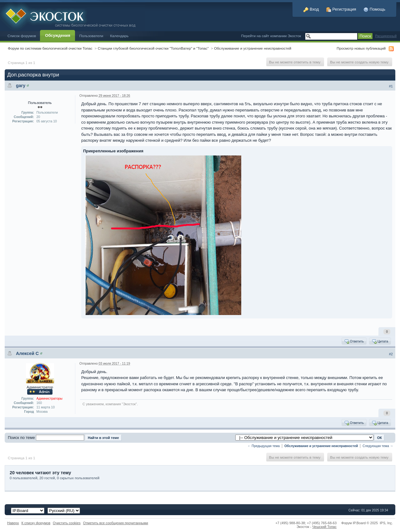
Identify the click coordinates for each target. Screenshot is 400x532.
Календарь (119, 36)
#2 (391, 354)
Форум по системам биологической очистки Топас (50, 48)
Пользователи (91, 36)
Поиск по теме (21, 438)
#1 (391, 86)
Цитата (380, 341)
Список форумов (22, 36)
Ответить (354, 341)
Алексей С (27, 353)
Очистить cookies (67, 523)
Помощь (374, 9)
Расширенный (386, 36)
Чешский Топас (324, 527)
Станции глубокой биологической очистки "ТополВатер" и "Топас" (153, 48)
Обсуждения (57, 35)
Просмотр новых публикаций (361, 48)
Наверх (13, 523)
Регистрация (341, 9)
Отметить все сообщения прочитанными (116, 523)
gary (21, 86)
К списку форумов (36, 523)
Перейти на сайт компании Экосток (271, 36)
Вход (311, 9)
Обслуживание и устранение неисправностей (253, 48)
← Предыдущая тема (264, 446)
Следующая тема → (378, 446)
